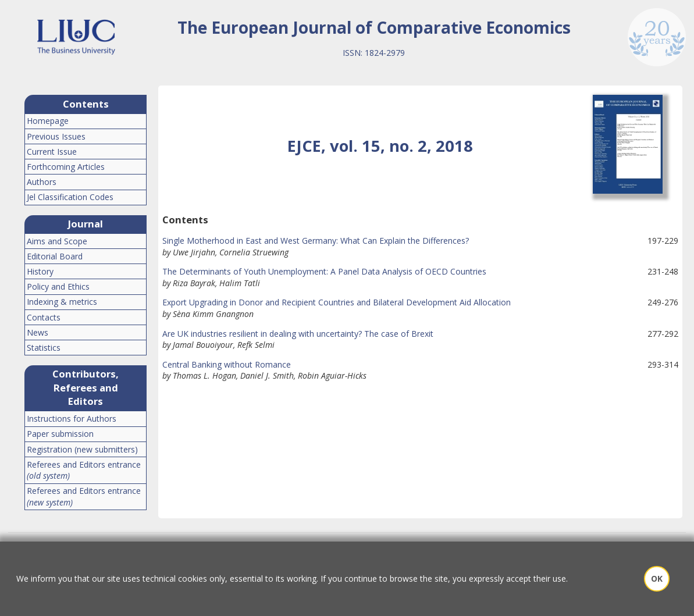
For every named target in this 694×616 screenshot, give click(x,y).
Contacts (44, 317)
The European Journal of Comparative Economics (374, 27)
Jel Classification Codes (70, 197)
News (38, 332)
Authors (42, 182)
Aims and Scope (57, 241)
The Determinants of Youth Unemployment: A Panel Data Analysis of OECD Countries (324, 271)
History (40, 271)
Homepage (48, 121)
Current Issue (52, 152)
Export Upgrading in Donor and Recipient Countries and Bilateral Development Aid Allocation (337, 302)
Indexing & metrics (62, 302)
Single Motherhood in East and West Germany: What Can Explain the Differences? (316, 241)
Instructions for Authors (72, 419)
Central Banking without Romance (227, 364)
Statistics (44, 348)
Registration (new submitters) (82, 449)
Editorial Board (55, 256)
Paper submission (60, 434)
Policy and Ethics (58, 286)
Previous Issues (56, 136)
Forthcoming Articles (66, 167)
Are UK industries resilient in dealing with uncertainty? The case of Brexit (298, 334)
